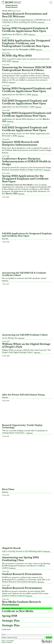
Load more (6, 629)
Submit (49, 637)
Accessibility (10, 641)
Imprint (4, 641)
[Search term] (23, 637)
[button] (51, 2)
